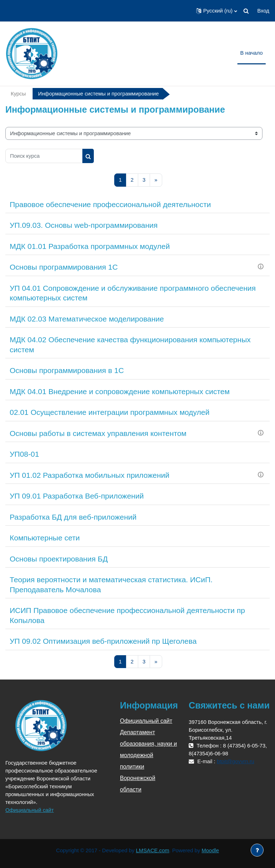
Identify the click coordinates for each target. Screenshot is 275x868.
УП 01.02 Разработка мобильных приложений (90, 475)
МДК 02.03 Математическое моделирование (87, 319)
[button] (216, 11)
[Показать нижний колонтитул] (257, 850)
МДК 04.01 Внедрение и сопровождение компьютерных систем (120, 391)
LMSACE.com (153, 850)
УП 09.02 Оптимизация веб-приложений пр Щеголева (103, 641)
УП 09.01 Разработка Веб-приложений (77, 496)
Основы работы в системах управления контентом (98, 433)
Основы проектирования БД (59, 559)
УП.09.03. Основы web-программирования (84, 225)
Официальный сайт (30, 810)
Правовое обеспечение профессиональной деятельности (110, 204)
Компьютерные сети (45, 538)
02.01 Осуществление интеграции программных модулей (110, 412)
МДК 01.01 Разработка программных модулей (90, 246)
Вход (263, 11)
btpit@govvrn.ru (235, 761)
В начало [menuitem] (252, 53)
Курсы (18, 94)
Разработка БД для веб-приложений (73, 517)
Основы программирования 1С (64, 267)
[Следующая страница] (156, 180)
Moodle (210, 850)
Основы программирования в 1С (67, 370)
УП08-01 (24, 454)
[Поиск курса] (44, 156)
